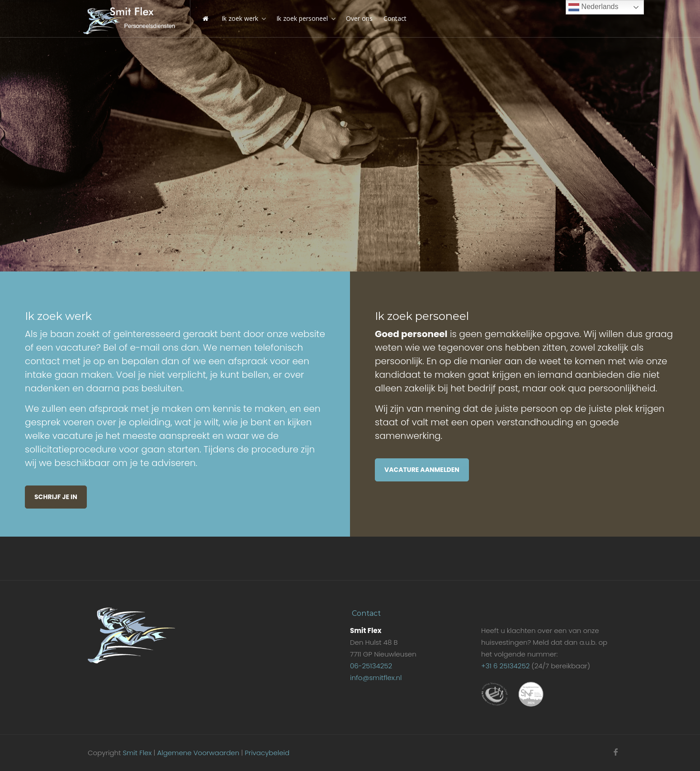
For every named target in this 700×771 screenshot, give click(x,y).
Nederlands (593, 7)
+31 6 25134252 (505, 666)
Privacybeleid (267, 753)
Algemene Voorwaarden (198, 753)
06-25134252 (371, 666)
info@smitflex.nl (376, 678)
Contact (395, 18)
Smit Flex (137, 753)
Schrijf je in (56, 497)
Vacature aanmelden (422, 470)
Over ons (359, 18)
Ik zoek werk (240, 18)
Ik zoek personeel (302, 18)
